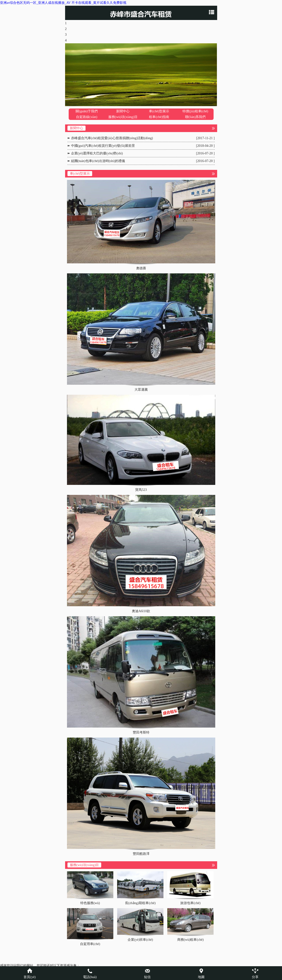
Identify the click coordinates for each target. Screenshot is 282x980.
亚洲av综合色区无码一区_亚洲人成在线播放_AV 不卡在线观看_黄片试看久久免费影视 (63, 3)
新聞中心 (123, 111)
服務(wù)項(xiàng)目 (123, 117)
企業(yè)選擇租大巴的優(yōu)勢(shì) (143, 153)
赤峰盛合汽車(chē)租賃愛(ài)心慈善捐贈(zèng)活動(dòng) (143, 138)
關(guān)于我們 (87, 111)
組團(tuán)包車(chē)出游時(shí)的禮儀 (143, 161)
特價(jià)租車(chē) (195, 111)
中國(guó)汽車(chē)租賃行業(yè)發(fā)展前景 (143, 146)
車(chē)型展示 (159, 111)
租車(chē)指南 (159, 117)
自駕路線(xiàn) (87, 117)
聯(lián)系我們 (195, 117)
